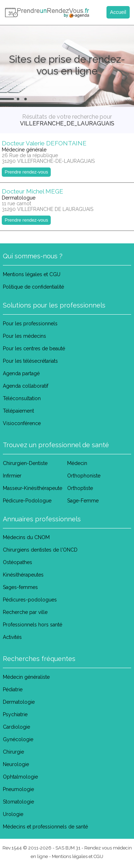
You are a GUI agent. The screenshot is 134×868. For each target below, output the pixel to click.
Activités (12, 637)
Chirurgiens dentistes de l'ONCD (40, 550)
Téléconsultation (22, 398)
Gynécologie (18, 739)
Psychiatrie (15, 714)
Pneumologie (18, 789)
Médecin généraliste (26, 677)
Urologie (13, 814)
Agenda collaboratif (26, 386)
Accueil (118, 12)
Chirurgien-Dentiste (25, 463)
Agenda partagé (21, 373)
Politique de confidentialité (33, 287)
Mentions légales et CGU (32, 274)
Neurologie (16, 764)
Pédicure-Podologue (27, 501)
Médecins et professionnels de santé (45, 827)
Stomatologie (18, 802)
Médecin (77, 463)
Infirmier (12, 476)
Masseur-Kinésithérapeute (33, 488)
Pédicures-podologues (30, 600)
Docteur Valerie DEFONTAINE (44, 143)
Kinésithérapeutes (23, 575)
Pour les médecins (24, 336)
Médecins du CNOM (26, 537)
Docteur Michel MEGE (33, 191)
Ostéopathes (18, 562)
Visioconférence (22, 423)
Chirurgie (13, 752)
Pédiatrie (13, 689)
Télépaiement (18, 411)
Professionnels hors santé (33, 625)
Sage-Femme (83, 501)
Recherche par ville (25, 612)
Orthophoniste (84, 476)
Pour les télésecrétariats (30, 361)
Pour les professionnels (30, 324)
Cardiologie (16, 727)
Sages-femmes (20, 587)
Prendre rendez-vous (26, 172)
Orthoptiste (80, 488)
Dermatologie (19, 702)
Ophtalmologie (20, 777)
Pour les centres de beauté (34, 348)
